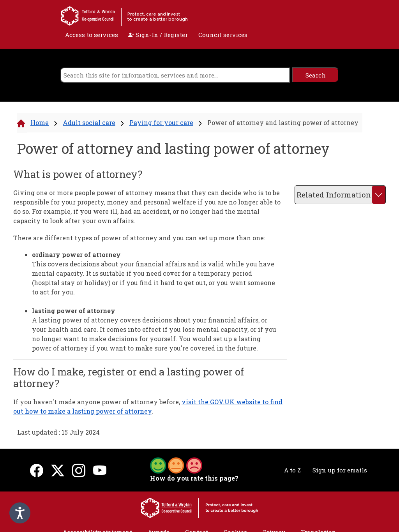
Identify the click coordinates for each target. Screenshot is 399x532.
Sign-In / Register (158, 35)
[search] (175, 75)
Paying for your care (161, 122)
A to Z (292, 470)
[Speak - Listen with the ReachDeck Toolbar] (20, 513)
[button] (176, 465)
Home (40, 122)
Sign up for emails (340, 470)
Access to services (92, 35)
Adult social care (89, 122)
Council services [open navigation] (223, 35)
